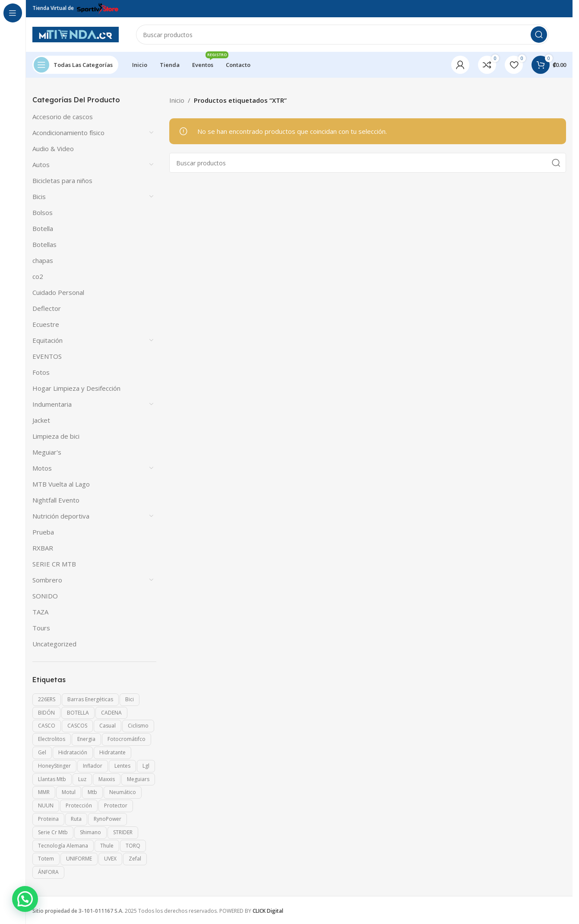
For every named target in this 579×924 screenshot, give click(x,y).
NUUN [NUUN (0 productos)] (46, 805)
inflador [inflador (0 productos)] (93, 766)
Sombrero (47, 580)
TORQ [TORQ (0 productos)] (133, 846)
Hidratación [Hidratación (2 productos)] (73, 752)
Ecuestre (46, 324)
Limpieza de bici (56, 436)
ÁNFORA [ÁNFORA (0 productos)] (48, 872)
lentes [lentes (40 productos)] (122, 766)
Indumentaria (52, 404)
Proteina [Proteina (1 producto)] (48, 819)
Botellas (44, 244)
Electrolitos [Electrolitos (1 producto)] (52, 739)
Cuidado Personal (58, 292)
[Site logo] (76, 34)
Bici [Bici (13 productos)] (130, 699)
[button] (25, 899)
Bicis (39, 196)
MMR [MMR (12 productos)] (44, 792)
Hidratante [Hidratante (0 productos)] (112, 752)
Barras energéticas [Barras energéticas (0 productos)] (90, 699)
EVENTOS (47, 356)
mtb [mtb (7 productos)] (92, 792)
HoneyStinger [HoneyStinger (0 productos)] (54, 766)
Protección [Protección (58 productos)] (79, 805)
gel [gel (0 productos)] (42, 752)
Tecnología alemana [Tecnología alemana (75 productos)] (63, 846)
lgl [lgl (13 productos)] (146, 766)
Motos (42, 468)
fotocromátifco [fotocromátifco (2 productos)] (127, 739)
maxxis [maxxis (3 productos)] (107, 779)
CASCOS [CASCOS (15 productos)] (77, 726)
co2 (38, 276)
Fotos (41, 372)
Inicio (177, 100)
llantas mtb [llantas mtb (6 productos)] (52, 779)
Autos (41, 165)
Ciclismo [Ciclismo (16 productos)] (138, 726)
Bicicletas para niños (62, 180)
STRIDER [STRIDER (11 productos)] (123, 832)
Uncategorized (54, 644)
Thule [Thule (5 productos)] (107, 846)
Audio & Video (53, 149)
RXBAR (43, 548)
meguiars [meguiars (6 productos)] (138, 779)
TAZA (40, 612)
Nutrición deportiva (61, 516)
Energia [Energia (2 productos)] (86, 739)
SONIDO (45, 596)
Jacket (41, 420)
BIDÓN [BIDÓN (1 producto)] (46, 713)
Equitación (47, 340)
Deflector (47, 308)
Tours (41, 628)
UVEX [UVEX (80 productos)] (110, 859)
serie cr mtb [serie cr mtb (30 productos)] (53, 832)
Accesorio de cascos (63, 117)
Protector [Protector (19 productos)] (116, 805)
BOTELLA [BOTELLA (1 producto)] (78, 713)
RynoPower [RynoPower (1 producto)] (108, 819)
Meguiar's (47, 452)
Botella (43, 228)
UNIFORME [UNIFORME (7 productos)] (79, 859)
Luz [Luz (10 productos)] (82, 779)
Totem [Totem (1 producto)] (46, 859)
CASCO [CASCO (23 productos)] (47, 726)
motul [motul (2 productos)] (69, 792)
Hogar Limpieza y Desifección (76, 388)
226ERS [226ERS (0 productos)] (47, 699)
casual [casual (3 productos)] (108, 726)
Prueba (43, 532)
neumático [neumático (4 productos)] (123, 792)
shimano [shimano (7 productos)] (90, 832)
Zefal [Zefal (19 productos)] (135, 859)
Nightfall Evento (56, 500)
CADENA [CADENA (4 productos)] (111, 713)
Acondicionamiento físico (68, 133)
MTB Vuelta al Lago (61, 484)
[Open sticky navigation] (75, 65)
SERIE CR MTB (54, 564)
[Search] (342, 35)
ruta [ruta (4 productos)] (76, 819)
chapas (43, 260)
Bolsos (43, 212)
